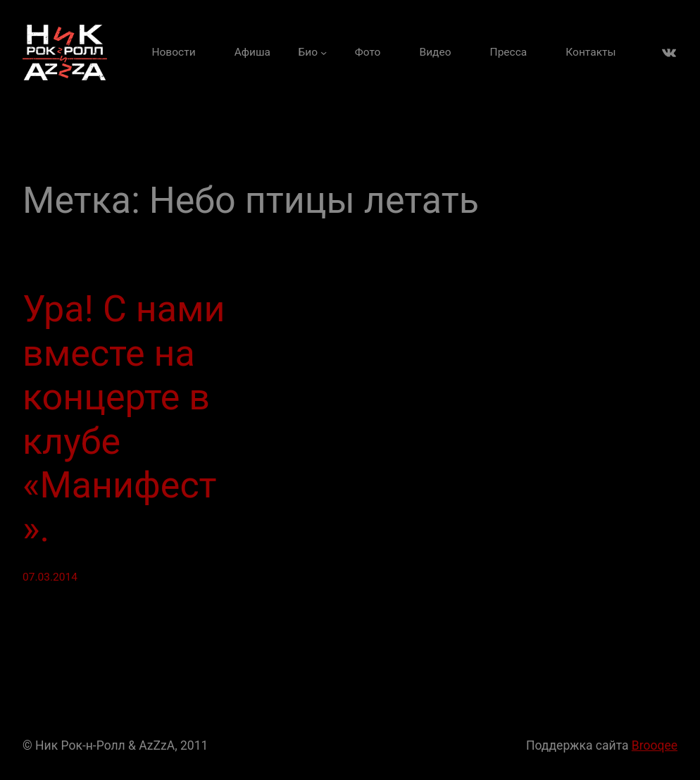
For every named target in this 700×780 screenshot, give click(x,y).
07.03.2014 (50, 577)
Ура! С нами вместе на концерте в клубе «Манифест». (124, 419)
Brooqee (655, 745)
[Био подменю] (313, 52)
